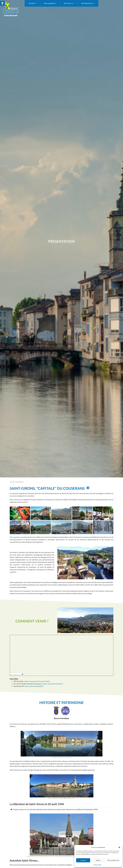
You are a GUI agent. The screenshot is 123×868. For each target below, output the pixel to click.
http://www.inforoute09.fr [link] (34, 686)
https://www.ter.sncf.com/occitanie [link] (37, 681)
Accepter (83, 860)
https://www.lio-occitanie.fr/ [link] (53, 684)
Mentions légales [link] (97, 865)
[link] (2, 3)
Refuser (98, 860)
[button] (119, 847)
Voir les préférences (113, 860)
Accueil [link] (12, 482)
